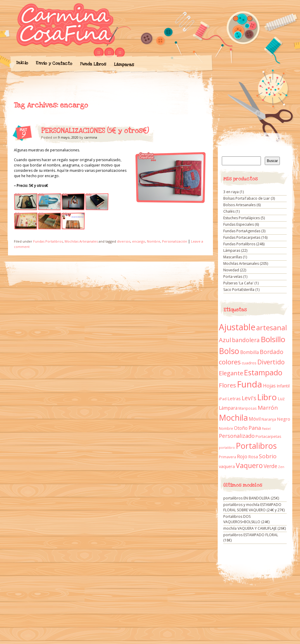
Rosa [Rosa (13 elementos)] (253, 457)
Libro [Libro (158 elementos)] (267, 397)
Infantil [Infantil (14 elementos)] (283, 386)
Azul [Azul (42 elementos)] (225, 340)
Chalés (229, 211)
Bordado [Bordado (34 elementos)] (272, 352)
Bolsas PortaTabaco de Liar (247, 198)
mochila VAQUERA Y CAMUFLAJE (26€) (255, 528)
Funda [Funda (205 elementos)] (250, 384)
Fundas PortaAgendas (242, 231)
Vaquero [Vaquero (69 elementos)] (249, 465)
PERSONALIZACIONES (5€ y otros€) (95, 131)
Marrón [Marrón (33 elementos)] (268, 408)
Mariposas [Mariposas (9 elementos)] (248, 408)
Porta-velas (233, 277)
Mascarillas (233, 257)
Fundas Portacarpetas (242, 237)
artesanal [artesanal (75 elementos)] (272, 328)
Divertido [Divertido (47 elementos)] (271, 362)
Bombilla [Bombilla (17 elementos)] (250, 352)
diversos (124, 241)
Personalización (175, 241)
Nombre (154, 241)
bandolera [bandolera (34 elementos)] (246, 340)
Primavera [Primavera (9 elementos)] (227, 457)
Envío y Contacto (54, 63)
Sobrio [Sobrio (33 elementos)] (268, 456)
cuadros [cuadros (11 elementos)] (249, 363)
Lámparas (124, 65)
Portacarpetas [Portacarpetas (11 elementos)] (268, 436)
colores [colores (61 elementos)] (230, 362)
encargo (139, 241)
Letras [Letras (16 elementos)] (234, 398)
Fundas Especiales (239, 224)
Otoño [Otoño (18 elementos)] (241, 428)
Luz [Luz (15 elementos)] (281, 398)
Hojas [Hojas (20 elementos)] (269, 386)
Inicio (22, 63)
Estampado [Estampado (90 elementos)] (263, 373)
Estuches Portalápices (242, 218)
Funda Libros (93, 64)
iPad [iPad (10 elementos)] (223, 399)
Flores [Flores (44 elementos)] (227, 385)
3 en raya (231, 192)
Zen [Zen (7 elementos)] (281, 467)
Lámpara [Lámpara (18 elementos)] (228, 408)
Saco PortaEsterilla (239, 290)
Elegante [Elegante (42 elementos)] (231, 373)
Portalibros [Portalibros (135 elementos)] (256, 446)
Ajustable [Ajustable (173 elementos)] (237, 327)
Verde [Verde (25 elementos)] (270, 466)
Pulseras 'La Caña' (238, 283)
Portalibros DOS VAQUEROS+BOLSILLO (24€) (246, 519)
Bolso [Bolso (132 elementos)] (229, 351)
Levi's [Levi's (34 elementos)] (249, 398)
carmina (91, 137)
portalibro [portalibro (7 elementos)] (227, 448)
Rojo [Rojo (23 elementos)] (242, 456)
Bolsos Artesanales (239, 205)
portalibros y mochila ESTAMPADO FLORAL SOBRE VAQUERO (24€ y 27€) (254, 507)
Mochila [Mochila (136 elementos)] (233, 418)
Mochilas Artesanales (81, 241)
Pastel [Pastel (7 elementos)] (266, 429)
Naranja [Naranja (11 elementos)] (269, 419)
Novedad (231, 270)
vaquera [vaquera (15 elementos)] (227, 466)
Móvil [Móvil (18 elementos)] (255, 419)
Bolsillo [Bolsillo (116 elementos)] (273, 339)
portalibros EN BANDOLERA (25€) (251, 498)
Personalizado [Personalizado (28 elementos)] (237, 436)
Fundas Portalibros (48, 241)
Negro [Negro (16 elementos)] (284, 419)
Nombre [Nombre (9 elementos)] (226, 428)
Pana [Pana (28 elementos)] (255, 428)
